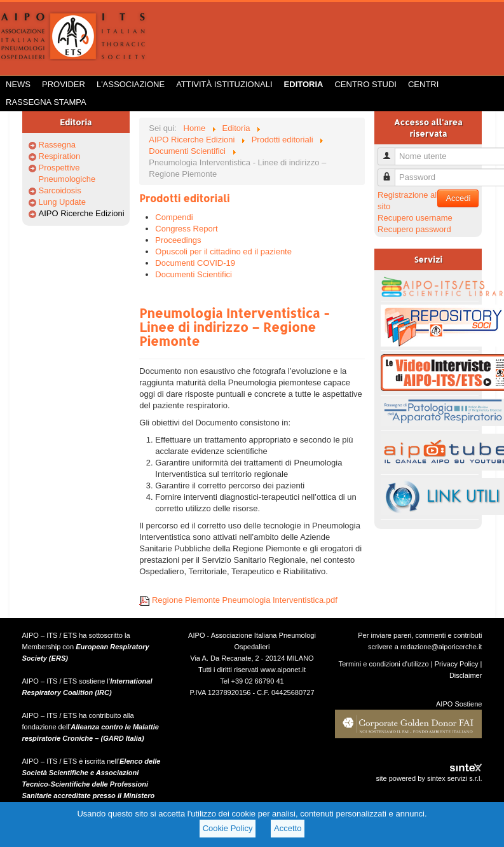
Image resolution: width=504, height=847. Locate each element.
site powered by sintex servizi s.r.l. (429, 778)
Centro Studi (365, 84)
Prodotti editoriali (184, 198)
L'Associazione (131, 84)
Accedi (458, 198)
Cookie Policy (228, 828)
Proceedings (178, 240)
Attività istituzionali (224, 84)
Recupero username (415, 218)
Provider (64, 84)
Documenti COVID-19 (195, 263)
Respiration (60, 156)
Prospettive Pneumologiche (67, 173)
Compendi (174, 217)
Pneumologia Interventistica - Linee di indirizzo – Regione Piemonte (234, 327)
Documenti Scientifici (194, 274)
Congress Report (186, 229)
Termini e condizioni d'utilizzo (384, 664)
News (18, 84)
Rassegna (58, 145)
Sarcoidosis (60, 190)
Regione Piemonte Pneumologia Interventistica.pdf (238, 600)
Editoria (304, 84)
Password (391, 172)
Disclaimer (466, 675)
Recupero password (414, 229)
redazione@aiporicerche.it (441, 647)
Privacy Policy (457, 664)
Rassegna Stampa (46, 102)
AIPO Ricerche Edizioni (82, 213)
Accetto (288, 828)
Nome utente (391, 151)
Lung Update (62, 202)
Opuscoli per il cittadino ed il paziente (223, 251)
